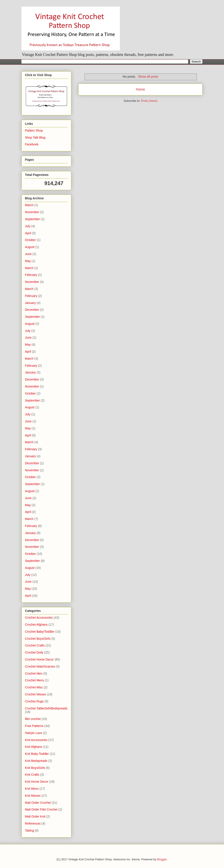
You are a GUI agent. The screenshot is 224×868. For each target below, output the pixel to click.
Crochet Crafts (35, 645)
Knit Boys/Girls (35, 768)
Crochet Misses (35, 694)
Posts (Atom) (149, 101)
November (32, 212)
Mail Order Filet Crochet (41, 809)
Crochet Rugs (34, 701)
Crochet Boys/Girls (38, 639)
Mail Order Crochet (38, 803)
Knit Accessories (36, 740)
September (32, 219)
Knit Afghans (34, 747)
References (33, 823)
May (28, 261)
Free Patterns (34, 726)
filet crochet (33, 719)
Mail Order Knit (35, 816)
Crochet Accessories (39, 618)
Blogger (162, 859)
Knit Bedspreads (36, 761)
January (30, 303)
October (30, 240)
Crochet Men (34, 673)
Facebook (32, 144)
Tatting (29, 830)
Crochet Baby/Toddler (40, 632)
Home (140, 89)
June (28, 254)
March (29, 205)
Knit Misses (33, 796)
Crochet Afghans (36, 625)
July (28, 226)
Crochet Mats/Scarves (40, 666)
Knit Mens (32, 789)
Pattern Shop (34, 130)
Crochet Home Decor (39, 659)
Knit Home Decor (37, 782)
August (30, 247)
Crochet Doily (34, 652)
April (28, 233)
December (32, 310)
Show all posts (148, 77)
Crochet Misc (34, 687)
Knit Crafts (32, 775)
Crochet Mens (34, 680)
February (31, 275)
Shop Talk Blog (35, 138)
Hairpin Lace (34, 733)
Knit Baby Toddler (37, 754)
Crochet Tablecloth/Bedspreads (46, 708)
